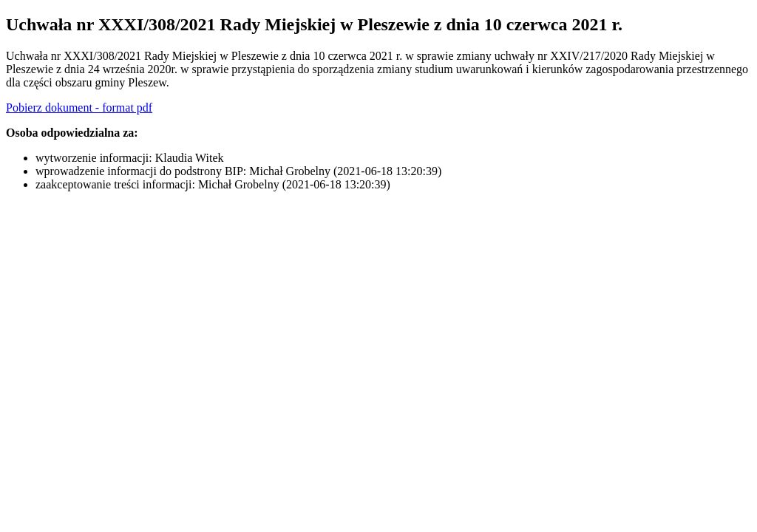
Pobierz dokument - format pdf (79, 108)
